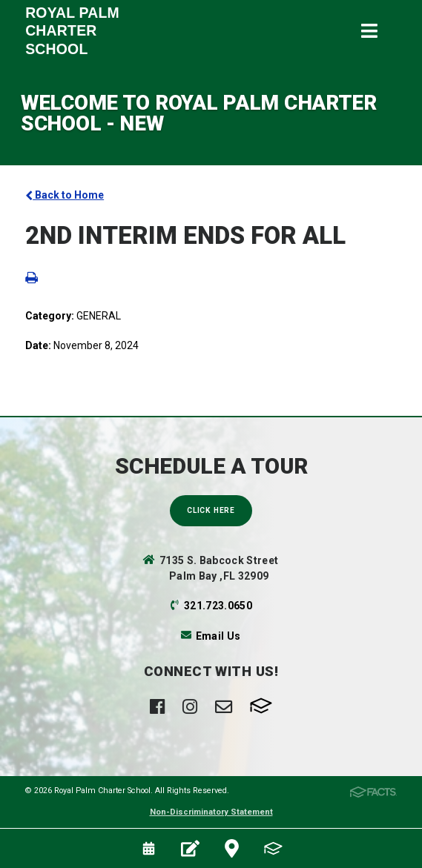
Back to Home (65, 195)
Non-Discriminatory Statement (211, 812)
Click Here (211, 510)
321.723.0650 (218, 606)
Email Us (218, 636)
